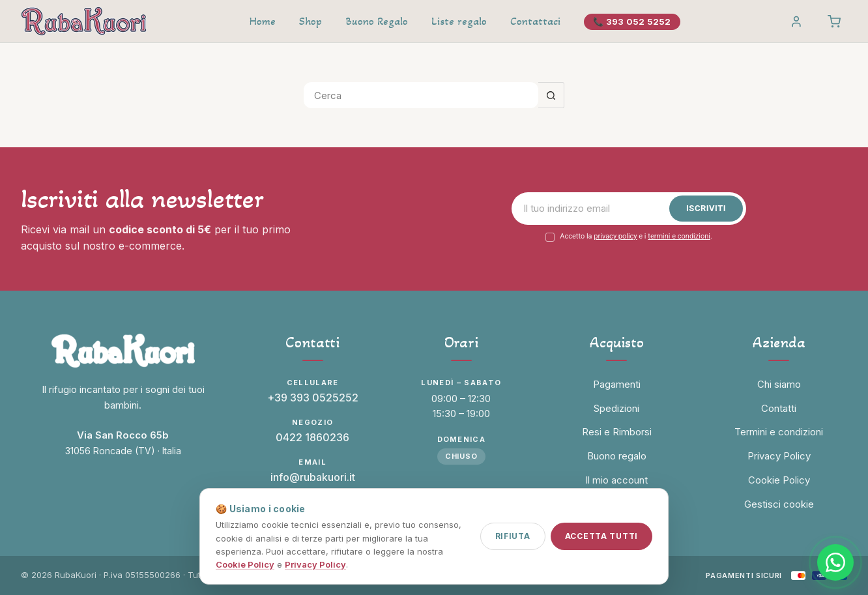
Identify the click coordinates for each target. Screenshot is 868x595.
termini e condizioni (679, 236)
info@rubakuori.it (313, 477)
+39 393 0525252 (313, 398)
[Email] (594, 209)
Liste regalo (459, 21)
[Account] (796, 22)
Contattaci (535, 21)
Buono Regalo (377, 21)
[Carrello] (834, 22)
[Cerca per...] (421, 95)
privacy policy (615, 236)
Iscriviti (706, 208)
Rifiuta (513, 536)
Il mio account (616, 480)
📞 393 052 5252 (632, 22)
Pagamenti (617, 384)
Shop (311, 21)
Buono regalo (617, 456)
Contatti (779, 408)
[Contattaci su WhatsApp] (835, 562)
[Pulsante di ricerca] (551, 95)
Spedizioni (616, 408)
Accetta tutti (601, 536)
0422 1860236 (312, 437)
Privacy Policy (315, 564)
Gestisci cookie (779, 504)
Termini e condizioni (779, 432)
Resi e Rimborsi (617, 432)
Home (263, 21)
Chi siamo (779, 384)
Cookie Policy (245, 564)
